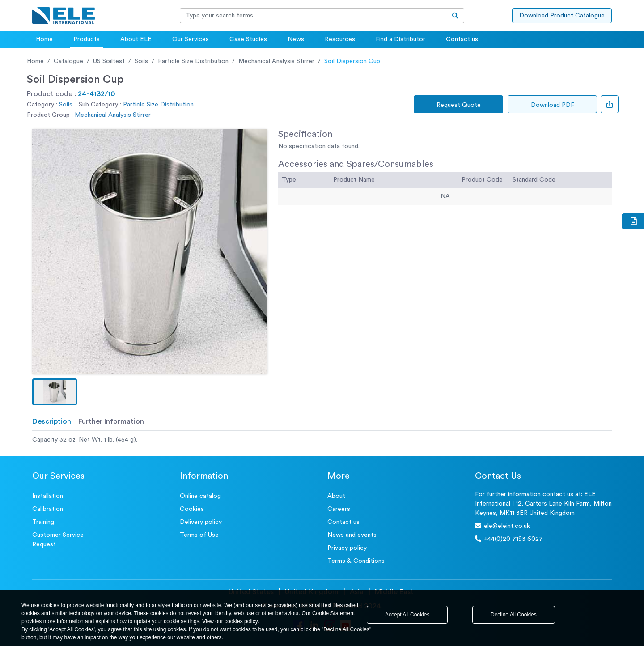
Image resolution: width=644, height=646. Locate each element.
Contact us (462, 39)
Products (87, 39)
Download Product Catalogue (562, 16)
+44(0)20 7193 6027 (509, 539)
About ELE (136, 39)
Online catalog (200, 496)
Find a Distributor (400, 39)
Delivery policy (201, 522)
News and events (352, 535)
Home (44, 39)
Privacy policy (347, 548)
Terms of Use (199, 535)
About (336, 496)
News (296, 39)
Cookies (192, 509)
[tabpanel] (322, 440)
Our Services (191, 39)
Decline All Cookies (514, 615)
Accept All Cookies (407, 615)
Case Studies (248, 39)
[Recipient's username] (314, 16)
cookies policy (241, 621)
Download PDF (553, 105)
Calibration (48, 509)
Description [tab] (52, 421)
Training (43, 522)
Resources (340, 39)
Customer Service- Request (59, 540)
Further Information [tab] (111, 421)
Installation (48, 496)
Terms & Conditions (356, 561)
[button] (55, 392)
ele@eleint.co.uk (502, 526)
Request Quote (459, 105)
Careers (339, 509)
